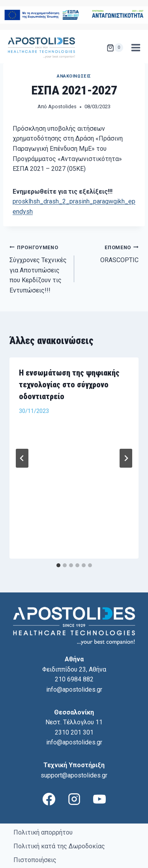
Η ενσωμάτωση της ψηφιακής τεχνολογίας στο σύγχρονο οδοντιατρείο (69, 385)
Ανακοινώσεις (74, 76)
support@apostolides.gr (74, 732)
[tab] (58, 522)
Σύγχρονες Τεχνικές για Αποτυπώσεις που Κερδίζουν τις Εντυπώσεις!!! (39, 268)
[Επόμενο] (126, 437)
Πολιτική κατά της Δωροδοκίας (59, 803)
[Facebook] (49, 756)
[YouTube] (99, 756)
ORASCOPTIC (110, 253)
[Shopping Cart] (115, 48)
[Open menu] (136, 48)
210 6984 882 (74, 636)
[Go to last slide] (22, 437)
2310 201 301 (74, 689)
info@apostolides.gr (74, 647)
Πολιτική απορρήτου (43, 789)
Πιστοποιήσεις (35, 817)
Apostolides (62, 106)
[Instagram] (74, 756)
